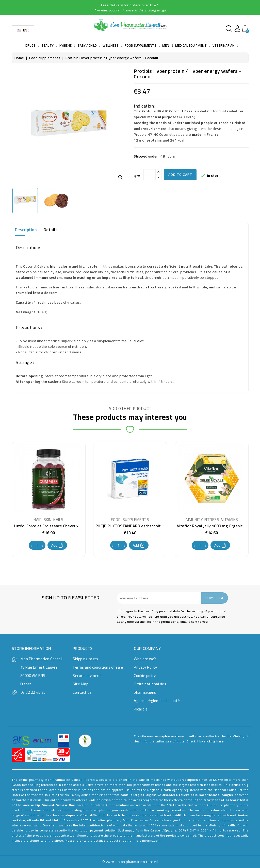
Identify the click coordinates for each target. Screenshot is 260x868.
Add (57, 545)
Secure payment (87, 676)
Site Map (80, 684)
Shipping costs (85, 659)
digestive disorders (162, 795)
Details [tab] (51, 230)
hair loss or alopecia (62, 815)
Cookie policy (145, 676)
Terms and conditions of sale (98, 667)
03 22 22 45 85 (33, 692)
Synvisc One (65, 805)
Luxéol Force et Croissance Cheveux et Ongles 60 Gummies (67, 526)
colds (125, 795)
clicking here (214, 741)
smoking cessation (171, 810)
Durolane (97, 805)
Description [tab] (26, 230)
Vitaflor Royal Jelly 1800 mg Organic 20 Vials (217, 526)
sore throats (209, 795)
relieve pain (188, 795)
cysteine (18, 820)
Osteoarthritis (180, 805)
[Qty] (150, 175)
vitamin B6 (36, 820)
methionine (239, 815)
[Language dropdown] (23, 30)
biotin (57, 820)
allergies (137, 795)
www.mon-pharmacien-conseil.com (174, 736)
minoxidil (174, 815)
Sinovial (48, 805)
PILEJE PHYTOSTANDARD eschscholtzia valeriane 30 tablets (150, 526)
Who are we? (145, 659)
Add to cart (180, 175)
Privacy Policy (145, 667)
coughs (227, 795)
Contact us (82, 692)
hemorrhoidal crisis (27, 800)
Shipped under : (147, 156)
